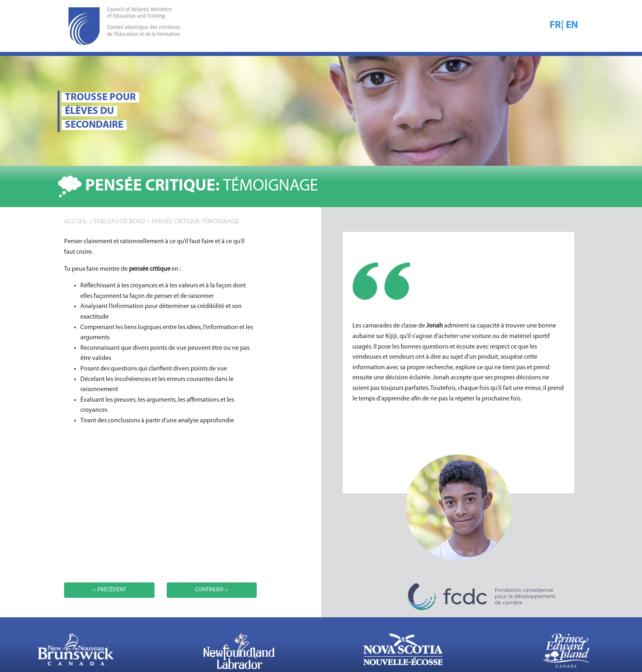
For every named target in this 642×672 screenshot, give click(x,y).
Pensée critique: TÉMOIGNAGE (195, 222)
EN (572, 25)
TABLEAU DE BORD (119, 222)
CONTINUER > (212, 590)
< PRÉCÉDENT (109, 590)
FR (555, 25)
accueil (76, 222)
